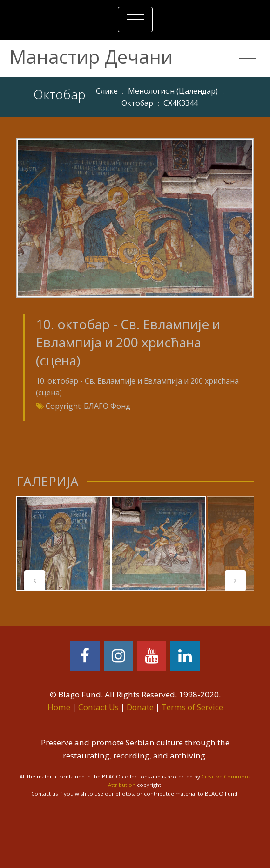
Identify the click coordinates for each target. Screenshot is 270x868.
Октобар (137, 103)
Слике (107, 91)
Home (59, 707)
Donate (140, 707)
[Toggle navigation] (135, 20)
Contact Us (98, 707)
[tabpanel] (64, 544)
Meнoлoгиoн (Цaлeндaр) (173, 91)
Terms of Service (192, 707)
